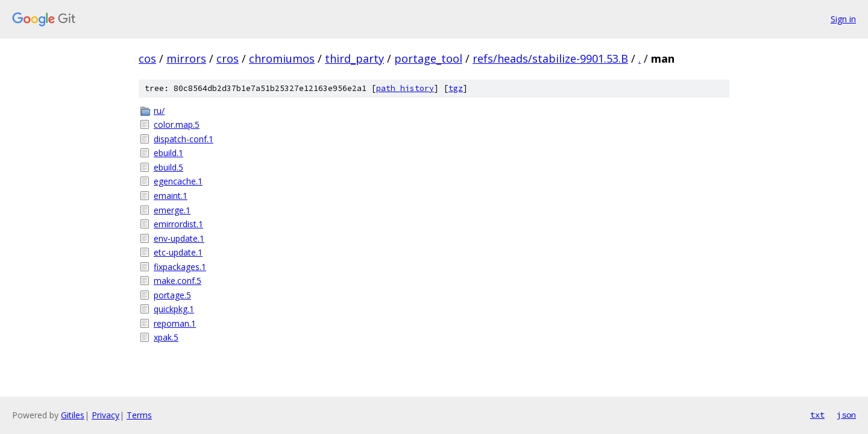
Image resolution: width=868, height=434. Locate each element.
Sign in (843, 19)
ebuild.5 (168, 167)
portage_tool (428, 58)
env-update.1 (179, 238)
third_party (354, 58)
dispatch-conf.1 (184, 139)
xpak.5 (166, 337)
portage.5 (172, 295)
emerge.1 (172, 210)
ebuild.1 (168, 153)
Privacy (105, 415)
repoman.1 (175, 323)
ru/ (159, 111)
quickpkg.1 (174, 309)
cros (228, 58)
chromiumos (282, 58)
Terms (139, 415)
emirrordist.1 (178, 224)
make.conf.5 (178, 281)
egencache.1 (178, 181)
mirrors (186, 58)
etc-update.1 (178, 252)
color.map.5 (177, 124)
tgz (456, 88)
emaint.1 (171, 196)
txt (817, 415)
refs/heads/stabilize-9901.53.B (550, 58)
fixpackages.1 (180, 267)
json (846, 415)
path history (405, 88)
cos (147, 58)
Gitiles (73, 415)
